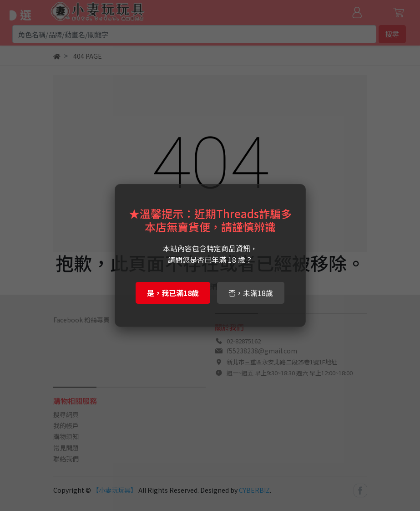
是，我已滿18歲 (173, 293)
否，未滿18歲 (251, 293)
